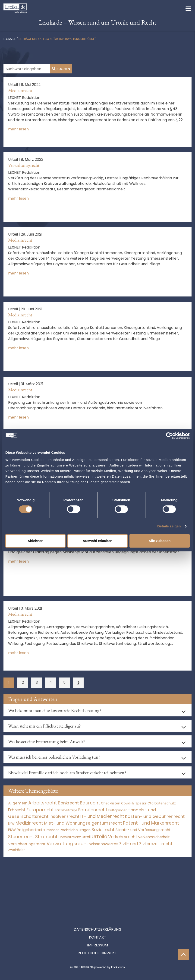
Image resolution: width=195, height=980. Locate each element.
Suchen (61, 69)
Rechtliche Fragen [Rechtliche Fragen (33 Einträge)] (75, 830)
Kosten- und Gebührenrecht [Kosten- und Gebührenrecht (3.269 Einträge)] (155, 816)
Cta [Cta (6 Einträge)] (151, 803)
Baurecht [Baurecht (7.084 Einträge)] (90, 803)
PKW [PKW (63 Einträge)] (12, 830)
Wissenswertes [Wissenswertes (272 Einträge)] (104, 844)
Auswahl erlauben (97, 541)
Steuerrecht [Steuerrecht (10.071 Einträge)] (21, 837)
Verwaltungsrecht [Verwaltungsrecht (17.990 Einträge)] (67, 844)
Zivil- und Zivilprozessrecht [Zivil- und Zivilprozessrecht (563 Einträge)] (146, 844)
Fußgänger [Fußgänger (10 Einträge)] (118, 810)
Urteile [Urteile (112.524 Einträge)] (99, 837)
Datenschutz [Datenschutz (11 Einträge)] (165, 803)
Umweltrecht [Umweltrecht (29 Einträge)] (70, 837)
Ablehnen (35, 541)
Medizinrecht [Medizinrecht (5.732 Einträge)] (29, 823)
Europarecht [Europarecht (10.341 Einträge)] (40, 810)
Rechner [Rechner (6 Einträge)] (52, 830)
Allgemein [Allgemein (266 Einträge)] (18, 803)
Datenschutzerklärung (98, 909)
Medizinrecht (20, 90)
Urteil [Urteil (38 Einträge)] (86, 837)
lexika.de (10, 39)
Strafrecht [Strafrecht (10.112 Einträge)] (46, 837)
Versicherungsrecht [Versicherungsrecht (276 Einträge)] (27, 844)
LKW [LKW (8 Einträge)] (11, 823)
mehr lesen (18, 129)
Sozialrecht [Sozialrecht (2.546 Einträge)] (103, 830)
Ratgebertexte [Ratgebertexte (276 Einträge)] (31, 830)
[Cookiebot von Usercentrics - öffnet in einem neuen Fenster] (169, 436)
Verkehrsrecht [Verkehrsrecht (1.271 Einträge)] (123, 837)
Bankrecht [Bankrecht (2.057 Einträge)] (68, 803)
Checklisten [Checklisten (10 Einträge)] (111, 803)
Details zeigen (169, 526)
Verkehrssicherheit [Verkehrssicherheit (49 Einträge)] (154, 837)
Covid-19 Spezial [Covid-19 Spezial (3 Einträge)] (134, 803)
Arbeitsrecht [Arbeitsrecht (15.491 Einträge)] (43, 803)
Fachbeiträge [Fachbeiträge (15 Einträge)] (66, 810)
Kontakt (98, 916)
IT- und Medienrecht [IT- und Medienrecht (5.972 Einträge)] (102, 816)
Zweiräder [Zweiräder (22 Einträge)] (16, 850)
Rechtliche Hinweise (97, 932)
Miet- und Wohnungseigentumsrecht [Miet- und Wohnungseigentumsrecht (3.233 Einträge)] (83, 823)
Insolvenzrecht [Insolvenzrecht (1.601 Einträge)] (64, 816)
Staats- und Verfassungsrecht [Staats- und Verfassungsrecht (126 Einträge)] (143, 830)
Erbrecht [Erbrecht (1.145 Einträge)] (17, 810)
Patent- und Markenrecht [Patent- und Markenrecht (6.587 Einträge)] (151, 823)
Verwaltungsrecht (24, 165)
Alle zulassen (159, 541)
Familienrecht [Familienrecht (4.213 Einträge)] (93, 810)
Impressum (97, 924)
